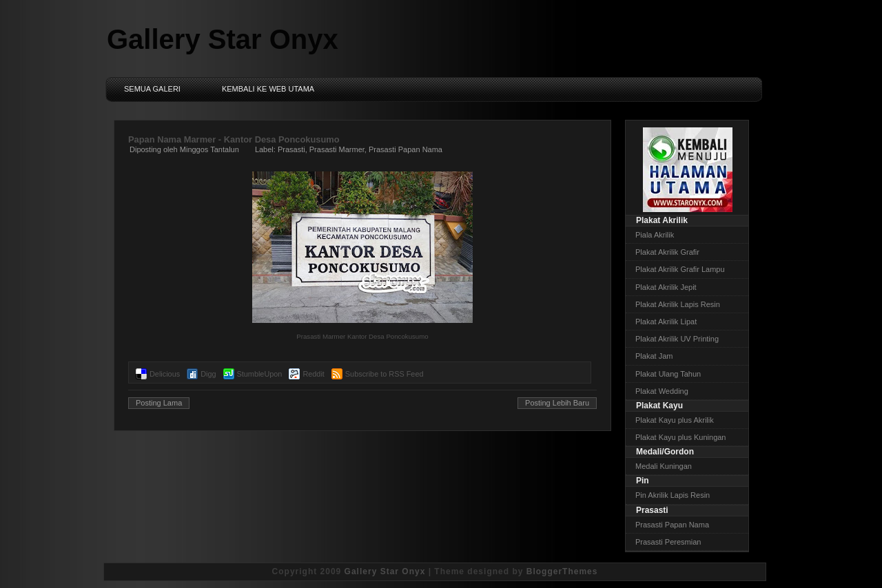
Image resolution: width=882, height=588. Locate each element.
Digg (208, 374)
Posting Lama (159, 403)
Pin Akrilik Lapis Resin (673, 495)
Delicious (165, 374)
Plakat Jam (654, 356)
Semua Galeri (152, 89)
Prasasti (291, 149)
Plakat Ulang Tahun (668, 374)
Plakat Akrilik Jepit (666, 287)
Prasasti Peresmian (668, 542)
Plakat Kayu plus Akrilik (675, 420)
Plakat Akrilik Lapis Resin (678, 304)
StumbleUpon (260, 374)
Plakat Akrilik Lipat (666, 322)
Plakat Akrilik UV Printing (677, 339)
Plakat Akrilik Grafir (667, 252)
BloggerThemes (562, 571)
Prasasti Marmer (337, 149)
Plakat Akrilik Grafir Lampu (680, 269)
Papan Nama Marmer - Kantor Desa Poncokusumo (234, 139)
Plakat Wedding (662, 391)
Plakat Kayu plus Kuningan (680, 437)
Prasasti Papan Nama (406, 149)
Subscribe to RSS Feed (384, 374)
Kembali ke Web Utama (268, 89)
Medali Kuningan (664, 466)
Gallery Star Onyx (223, 39)
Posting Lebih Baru (557, 403)
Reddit (313, 374)
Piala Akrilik (655, 235)
